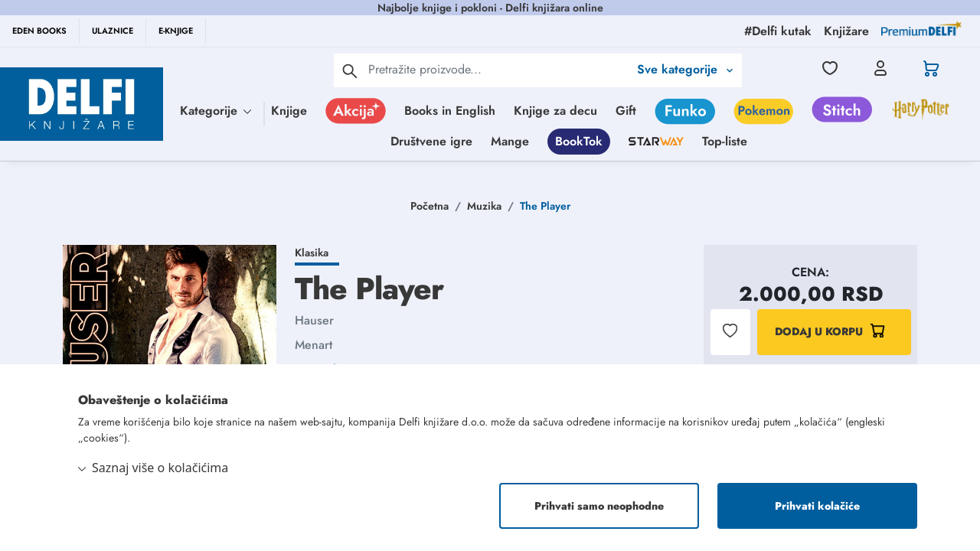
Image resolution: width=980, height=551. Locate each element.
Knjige (289, 111)
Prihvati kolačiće (817, 506)
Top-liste (725, 141)
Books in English (450, 111)
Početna (430, 206)
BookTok (579, 141)
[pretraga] (350, 70)
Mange (510, 141)
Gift (626, 111)
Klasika (312, 253)
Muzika (484, 206)
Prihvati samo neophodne (599, 506)
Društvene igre (431, 141)
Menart (314, 345)
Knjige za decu (555, 111)
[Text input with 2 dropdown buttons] (498, 69)
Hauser (314, 320)
